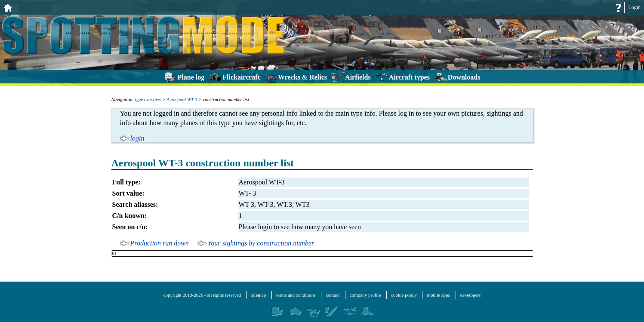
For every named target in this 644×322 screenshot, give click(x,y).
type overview (148, 99)
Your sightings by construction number (261, 243)
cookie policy (404, 295)
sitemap (259, 295)
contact (333, 295)
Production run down (160, 243)
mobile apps (438, 295)
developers (471, 295)
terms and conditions (296, 295)
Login (634, 7)
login (137, 138)
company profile (365, 295)
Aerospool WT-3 (182, 99)
